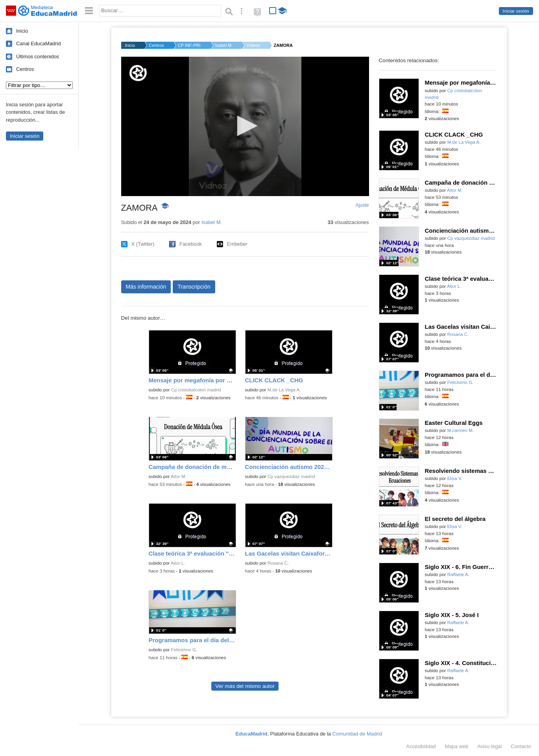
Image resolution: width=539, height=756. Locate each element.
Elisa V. (455, 478)
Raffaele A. (458, 574)
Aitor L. (178, 563)
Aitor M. (179, 476)
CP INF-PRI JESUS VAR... (190, 45)
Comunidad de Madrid (357, 734)
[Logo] (138, 73)
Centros (25, 69)
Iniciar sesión (516, 11)
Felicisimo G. (184, 650)
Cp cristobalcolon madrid (196, 390)
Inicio (22, 31)
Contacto (521, 746)
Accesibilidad (421, 746)
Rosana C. (278, 563)
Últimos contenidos (38, 57)
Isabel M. (224, 45)
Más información (146, 287)
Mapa (457, 746)
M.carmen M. (461, 430)
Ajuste (362, 205)
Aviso (489, 746)
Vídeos (253, 45)
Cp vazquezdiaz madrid (291, 476)
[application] (245, 126)
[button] (245, 126)
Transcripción (194, 287)
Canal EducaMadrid (38, 44)
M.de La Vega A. (284, 390)
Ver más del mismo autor (245, 686)
